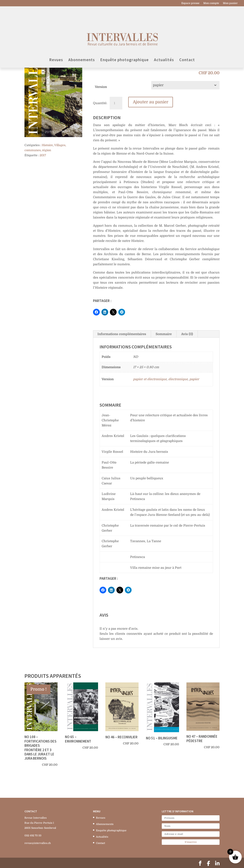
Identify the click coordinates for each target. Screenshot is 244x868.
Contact (187, 45)
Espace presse (190, 3)
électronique (178, 379)
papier (194, 379)
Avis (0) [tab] (187, 334)
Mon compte (211, 3)
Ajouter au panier (151, 102)
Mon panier (230, 3)
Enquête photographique (124, 45)
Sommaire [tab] (164, 334)
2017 (43, 155)
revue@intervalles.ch (38, 843)
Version (101, 87)
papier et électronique (150, 379)
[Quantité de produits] (116, 103)
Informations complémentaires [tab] (122, 334)
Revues (56, 45)
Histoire (47, 145)
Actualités (164, 45)
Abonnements (82, 45)
